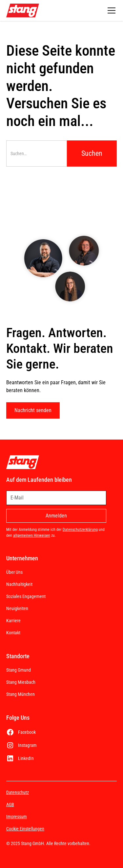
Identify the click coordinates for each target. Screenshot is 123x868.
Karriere (13, 621)
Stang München (20, 694)
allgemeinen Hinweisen (32, 535)
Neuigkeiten (17, 608)
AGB (10, 805)
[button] (110, 10)
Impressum (17, 817)
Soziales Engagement (26, 596)
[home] (23, 11)
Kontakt (13, 633)
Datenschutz (18, 792)
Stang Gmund (19, 670)
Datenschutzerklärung (80, 530)
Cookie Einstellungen (25, 829)
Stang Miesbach (21, 682)
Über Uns (14, 572)
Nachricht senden (33, 410)
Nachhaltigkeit (19, 584)
